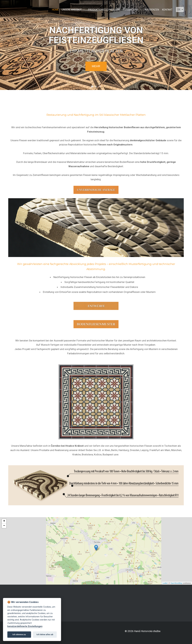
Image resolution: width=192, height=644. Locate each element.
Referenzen (152, 10)
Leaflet (165, 583)
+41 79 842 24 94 (93, 605)
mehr (96, 66)
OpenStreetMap (176, 583)
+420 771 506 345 (90, 603)
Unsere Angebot (72, 10)
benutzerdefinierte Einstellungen (25, 626)
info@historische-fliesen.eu (75, 609)
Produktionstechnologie (104, 10)
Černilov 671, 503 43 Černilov (75, 604)
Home (55, 10)
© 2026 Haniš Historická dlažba (143, 631)
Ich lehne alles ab (45, 634)
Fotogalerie (130, 10)
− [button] (4, 526)
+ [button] (4, 521)
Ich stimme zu (19, 634)
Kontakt (167, 10)
